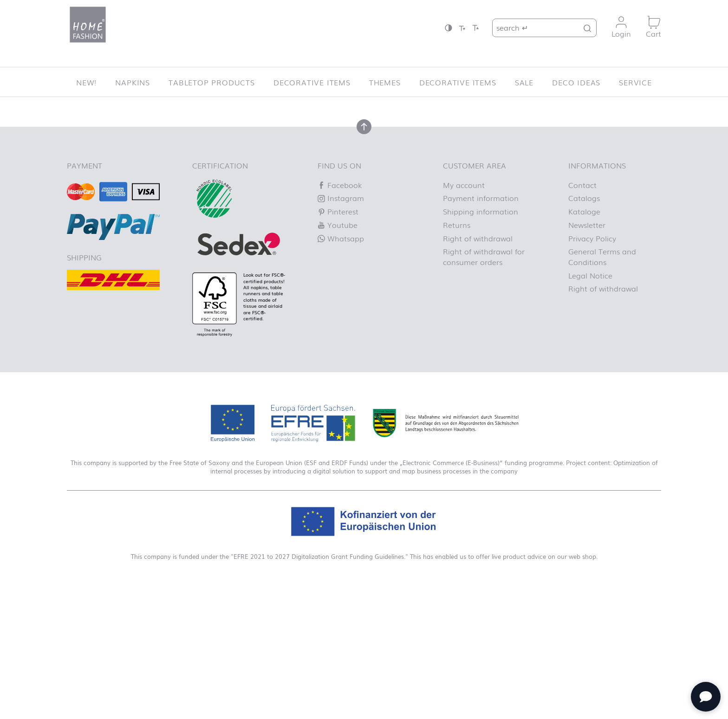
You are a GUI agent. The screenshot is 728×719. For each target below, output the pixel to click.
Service (635, 82)
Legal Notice (590, 404)
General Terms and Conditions (602, 385)
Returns (457, 353)
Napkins (133, 82)
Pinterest (338, 340)
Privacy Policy (592, 367)
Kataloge (584, 340)
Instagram (341, 327)
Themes (385, 82)
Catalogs (584, 327)
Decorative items (312, 82)
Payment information (481, 327)
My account (464, 313)
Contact (582, 313)
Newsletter (587, 353)
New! (86, 82)
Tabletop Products (212, 82)
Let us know (219, 184)
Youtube (338, 353)
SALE (524, 82)
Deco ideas (576, 82)
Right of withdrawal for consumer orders (484, 385)
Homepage (408, 194)
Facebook (340, 313)
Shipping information (481, 340)
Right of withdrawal (478, 367)
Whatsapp (341, 367)
